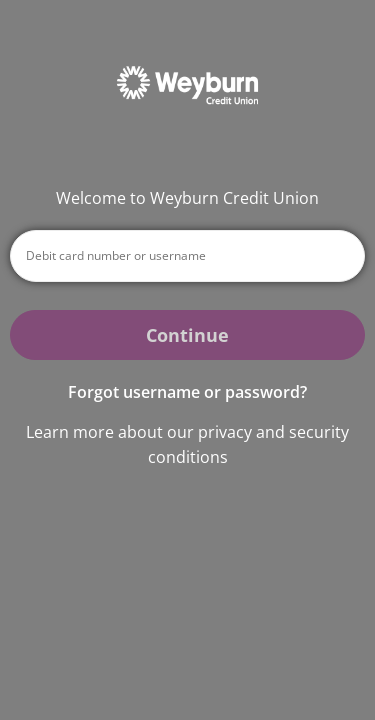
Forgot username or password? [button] (187, 392)
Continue (187, 335)
